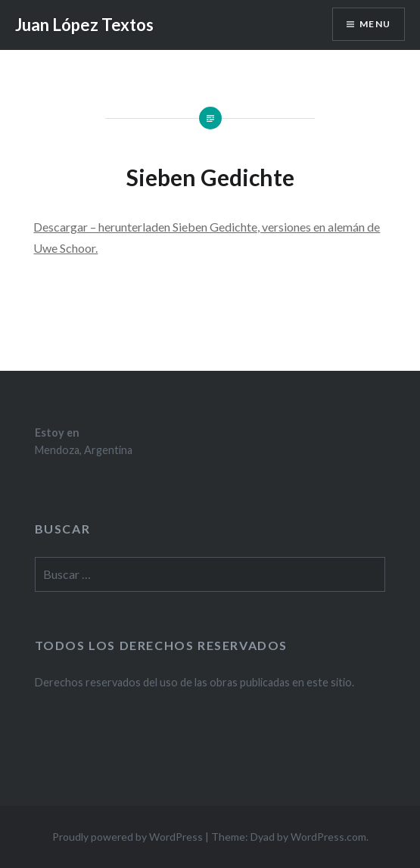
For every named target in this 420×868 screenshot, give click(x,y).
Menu (375, 24)
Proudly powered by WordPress (128, 837)
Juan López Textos (84, 25)
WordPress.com (328, 837)
